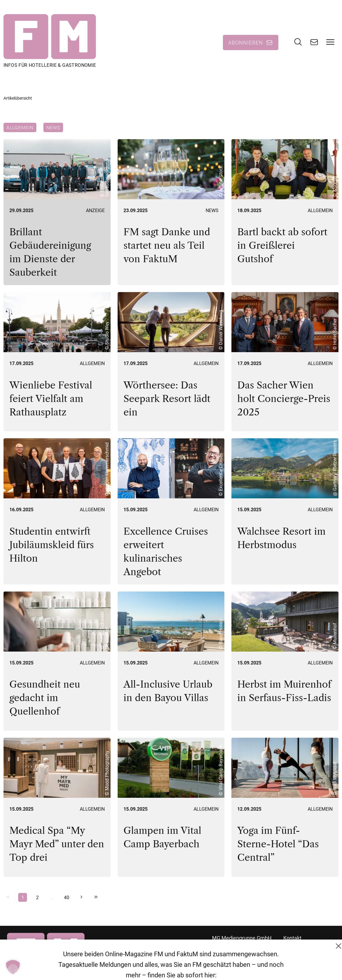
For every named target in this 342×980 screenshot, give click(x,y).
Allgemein (20, 127)
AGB (288, 949)
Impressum (297, 970)
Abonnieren (246, 42)
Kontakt (292, 938)
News (53, 127)
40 (67, 897)
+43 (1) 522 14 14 (232, 970)
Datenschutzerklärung (309, 959)
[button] (13, 967)
